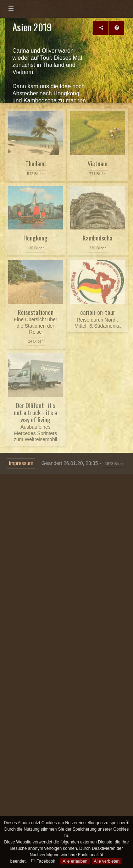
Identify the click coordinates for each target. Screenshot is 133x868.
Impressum (21, 463)
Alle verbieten (107, 861)
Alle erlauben (75, 861)
